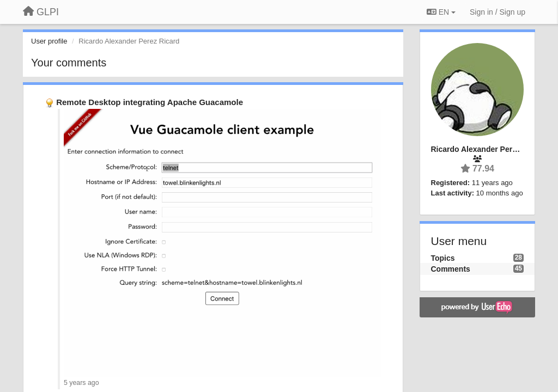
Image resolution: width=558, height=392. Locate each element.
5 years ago (81, 383)
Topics (443, 258)
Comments (451, 269)
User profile (49, 41)
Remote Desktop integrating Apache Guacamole (150, 102)
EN (441, 12)
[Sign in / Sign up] (498, 12)
